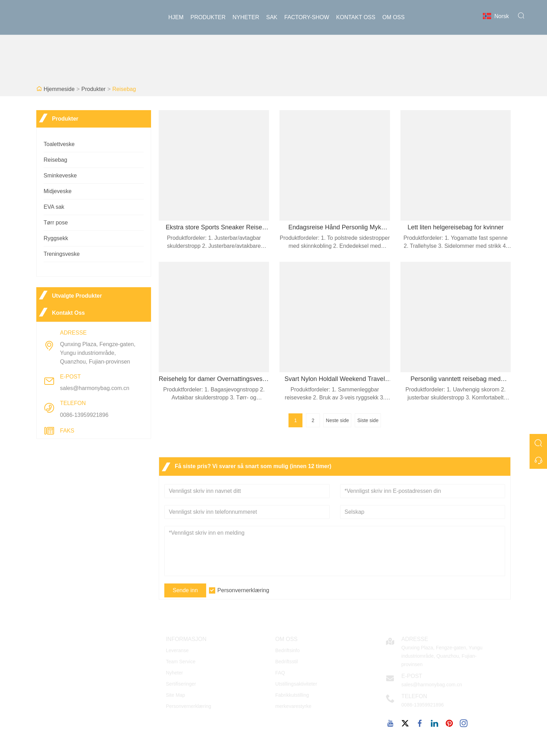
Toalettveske (59, 144)
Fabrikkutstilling (292, 695)
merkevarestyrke (293, 706)
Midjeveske (58, 191)
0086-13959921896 (84, 415)
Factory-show (307, 17)
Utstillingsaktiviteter (296, 684)
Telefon (414, 696)
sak (272, 17)
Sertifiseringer (181, 684)
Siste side (368, 420)
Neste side (337, 420)
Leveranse (177, 650)
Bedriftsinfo (287, 650)
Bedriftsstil (287, 662)
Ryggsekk (56, 238)
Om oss (394, 17)
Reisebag (124, 89)
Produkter (93, 89)
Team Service (181, 662)
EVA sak (54, 207)
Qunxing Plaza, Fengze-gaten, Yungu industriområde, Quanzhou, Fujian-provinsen (98, 353)
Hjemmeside (59, 89)
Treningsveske (62, 254)
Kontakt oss (356, 17)
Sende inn (185, 590)
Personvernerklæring (243, 590)
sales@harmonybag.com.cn (95, 388)
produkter (208, 17)
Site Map (175, 695)
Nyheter (246, 17)
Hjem (176, 17)
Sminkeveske (60, 175)
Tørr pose (56, 223)
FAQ (280, 673)
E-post (412, 676)
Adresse (415, 639)
